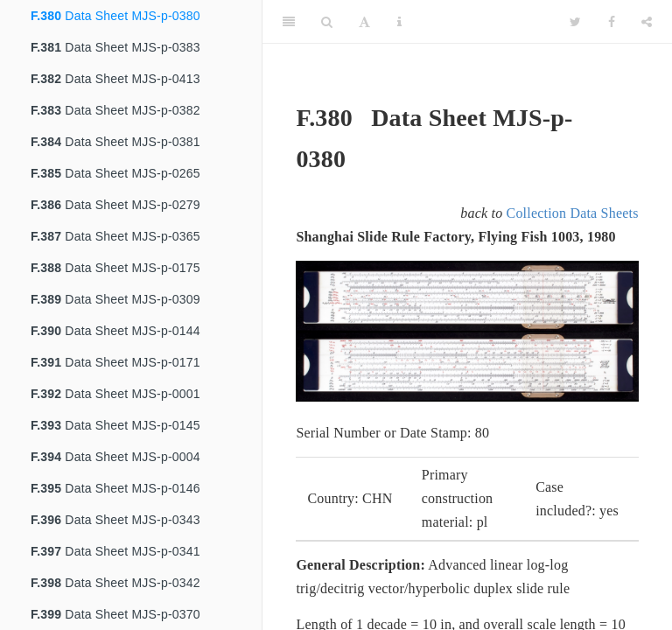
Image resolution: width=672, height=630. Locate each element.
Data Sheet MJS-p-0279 (115, 205)
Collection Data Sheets (573, 213)
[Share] (647, 22)
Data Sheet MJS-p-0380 (115, 16)
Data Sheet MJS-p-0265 (115, 173)
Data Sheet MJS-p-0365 (115, 236)
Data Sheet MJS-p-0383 (115, 47)
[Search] (327, 22)
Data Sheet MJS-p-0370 (115, 614)
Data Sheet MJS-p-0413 (115, 79)
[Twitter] (575, 22)
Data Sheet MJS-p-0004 (115, 457)
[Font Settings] (364, 22)
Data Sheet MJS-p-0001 (115, 394)
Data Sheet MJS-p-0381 (115, 142)
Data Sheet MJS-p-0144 (115, 331)
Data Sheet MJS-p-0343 (115, 520)
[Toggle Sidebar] (289, 22)
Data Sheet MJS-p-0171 (115, 362)
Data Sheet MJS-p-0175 (115, 268)
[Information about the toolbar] (399, 22)
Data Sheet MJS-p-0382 (115, 110)
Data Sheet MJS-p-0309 (115, 299)
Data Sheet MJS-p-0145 (115, 425)
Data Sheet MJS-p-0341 (115, 551)
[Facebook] (612, 22)
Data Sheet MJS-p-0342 (115, 583)
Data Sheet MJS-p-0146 (115, 488)
